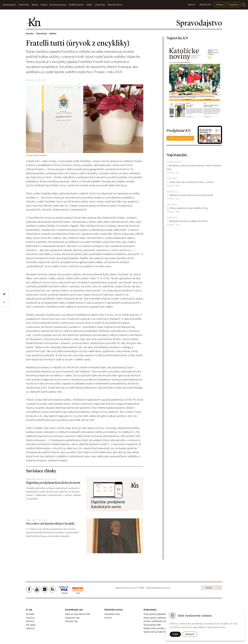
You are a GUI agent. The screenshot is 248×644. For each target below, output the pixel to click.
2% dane (31, 625)
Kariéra (30, 621)
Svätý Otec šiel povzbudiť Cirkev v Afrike (191, 182)
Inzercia (191, 5)
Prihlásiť (220, 5)
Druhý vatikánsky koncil (157, 621)
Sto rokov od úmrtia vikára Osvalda (50, 524)
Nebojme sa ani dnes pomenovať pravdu (191, 195)
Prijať (175, 634)
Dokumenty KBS (152, 625)
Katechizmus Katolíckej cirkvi (159, 632)
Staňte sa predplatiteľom (180, 138)
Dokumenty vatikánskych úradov (162, 618)
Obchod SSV (205, 5)
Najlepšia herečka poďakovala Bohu (189, 221)
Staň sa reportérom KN (77, 614)
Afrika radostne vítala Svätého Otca (189, 208)
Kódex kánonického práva (158, 628)
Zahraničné (174, 162)
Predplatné (233, 5)
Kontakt (30, 614)
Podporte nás (72, 618)
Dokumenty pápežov (155, 614)
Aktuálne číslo (112, 614)
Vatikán (172, 179)
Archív (209, 588)
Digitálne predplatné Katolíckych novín (53, 483)
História (30, 628)
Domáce (172, 192)
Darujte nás (71, 621)
